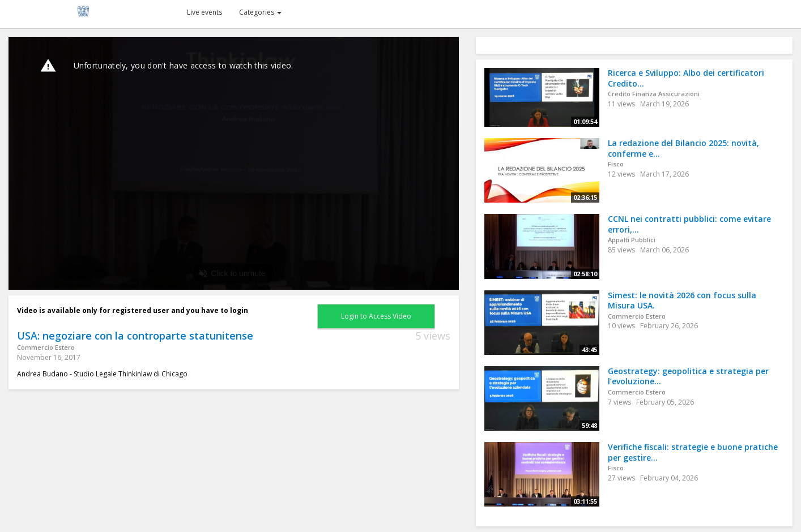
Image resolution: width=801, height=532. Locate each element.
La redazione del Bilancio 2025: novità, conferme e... (683, 148)
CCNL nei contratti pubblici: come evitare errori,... (689, 224)
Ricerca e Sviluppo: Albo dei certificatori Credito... (686, 78)
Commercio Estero (46, 347)
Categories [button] (260, 12)
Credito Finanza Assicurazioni (654, 94)
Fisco (616, 164)
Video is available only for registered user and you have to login (133, 310)
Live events (204, 12)
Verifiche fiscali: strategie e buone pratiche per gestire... (693, 452)
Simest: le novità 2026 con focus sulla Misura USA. (682, 301)
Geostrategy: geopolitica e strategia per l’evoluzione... (688, 376)
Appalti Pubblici (632, 240)
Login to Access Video (376, 316)
